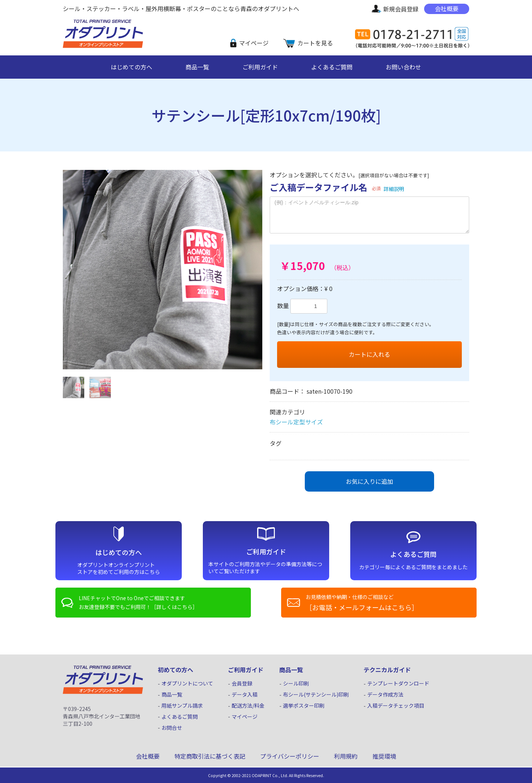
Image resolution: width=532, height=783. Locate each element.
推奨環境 (384, 756)
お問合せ (172, 728)
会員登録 (242, 683)
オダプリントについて (187, 683)
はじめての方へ (132, 67)
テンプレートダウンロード (398, 683)
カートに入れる (369, 354)
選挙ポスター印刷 (304, 706)
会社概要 (447, 8)
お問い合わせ (403, 67)
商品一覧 (197, 67)
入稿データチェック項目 (396, 706)
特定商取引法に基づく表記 (210, 756)
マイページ (254, 43)
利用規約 (346, 756)
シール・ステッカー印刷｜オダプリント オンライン (98, 47)
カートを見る (315, 43)
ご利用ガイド (260, 67)
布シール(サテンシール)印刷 (316, 695)
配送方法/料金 (248, 706)
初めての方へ (175, 670)
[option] (163, 270)
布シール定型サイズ (296, 422)
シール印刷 (296, 683)
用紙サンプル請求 (182, 706)
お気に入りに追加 (369, 481)
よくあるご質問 (332, 67)
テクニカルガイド (387, 670)
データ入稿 (245, 695)
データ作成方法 (385, 695)
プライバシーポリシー (290, 756)
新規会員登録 (401, 9)
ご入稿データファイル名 (318, 187)
